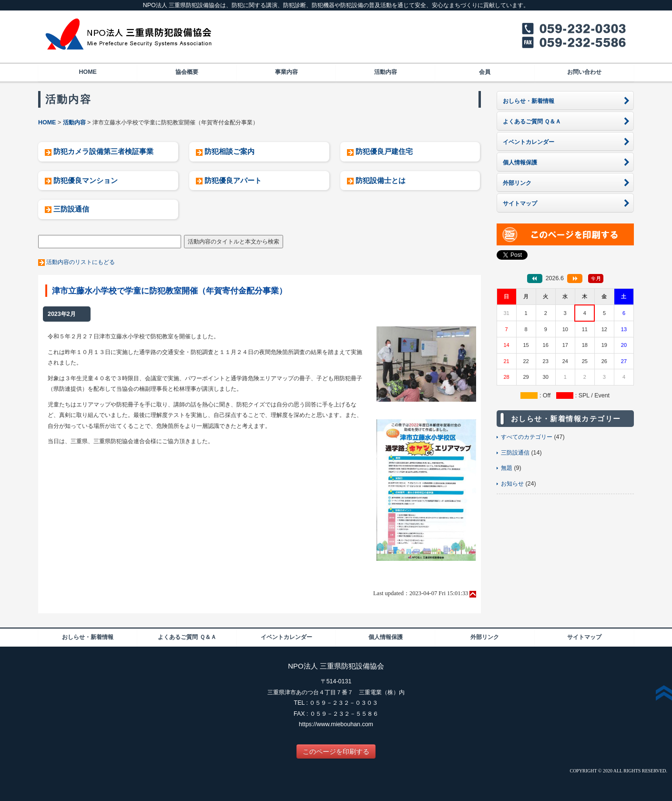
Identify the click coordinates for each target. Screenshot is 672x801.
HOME (87, 72)
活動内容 (386, 72)
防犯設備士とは (381, 180)
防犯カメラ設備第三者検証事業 (103, 151)
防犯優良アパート (233, 180)
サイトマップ (584, 637)
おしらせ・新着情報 (88, 637)
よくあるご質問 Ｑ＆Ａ (187, 637)
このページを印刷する (336, 751)
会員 (485, 72)
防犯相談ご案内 (229, 151)
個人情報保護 (386, 637)
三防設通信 (71, 209)
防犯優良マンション (86, 180)
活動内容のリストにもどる (81, 262)
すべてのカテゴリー (527, 437)
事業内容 (286, 72)
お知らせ (512, 484)
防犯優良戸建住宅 (384, 151)
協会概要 (187, 72)
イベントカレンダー (286, 637)
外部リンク (485, 637)
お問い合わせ (584, 72)
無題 (507, 468)
